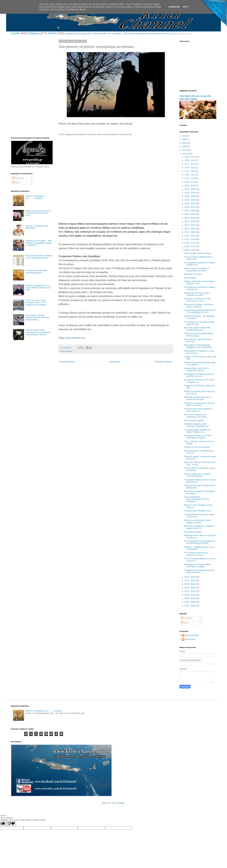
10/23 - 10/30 (190, 189)
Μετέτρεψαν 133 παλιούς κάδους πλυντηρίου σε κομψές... (197, 565)
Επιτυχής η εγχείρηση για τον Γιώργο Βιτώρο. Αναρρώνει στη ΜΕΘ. (38, 288)
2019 (185, 143)
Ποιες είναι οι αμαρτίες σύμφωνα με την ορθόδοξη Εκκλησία (39, 257)
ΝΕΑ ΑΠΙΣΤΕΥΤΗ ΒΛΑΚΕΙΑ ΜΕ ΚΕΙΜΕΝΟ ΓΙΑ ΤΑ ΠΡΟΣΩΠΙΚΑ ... (199, 346)
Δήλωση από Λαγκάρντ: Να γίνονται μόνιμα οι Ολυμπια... (199, 306)
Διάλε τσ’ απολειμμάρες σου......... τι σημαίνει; (35, 197)
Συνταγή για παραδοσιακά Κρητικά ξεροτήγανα (36, 272)
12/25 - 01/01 (190, 157)
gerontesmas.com (75, 338)
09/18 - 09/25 (190, 207)
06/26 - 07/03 (190, 250)
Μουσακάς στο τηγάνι (193, 274)
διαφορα (34, 33)
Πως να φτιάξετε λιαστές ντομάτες (198, 253)
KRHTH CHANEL (192, 635)
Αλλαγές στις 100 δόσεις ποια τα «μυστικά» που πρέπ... (197, 294)
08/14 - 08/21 (190, 225)
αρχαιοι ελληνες (172, 34)
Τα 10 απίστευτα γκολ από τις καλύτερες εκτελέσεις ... (196, 554)
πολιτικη (96, 33)
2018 (185, 147)
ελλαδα (15, 33)
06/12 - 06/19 (190, 581)
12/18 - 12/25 (190, 160)
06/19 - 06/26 (190, 577)
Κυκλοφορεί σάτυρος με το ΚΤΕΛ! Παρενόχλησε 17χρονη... (198, 437)
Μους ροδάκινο (190, 278)
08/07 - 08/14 (190, 229)
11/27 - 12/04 (190, 171)
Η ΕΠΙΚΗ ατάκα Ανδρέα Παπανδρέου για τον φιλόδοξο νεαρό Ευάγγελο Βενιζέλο (38, 332)
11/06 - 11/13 (190, 182)
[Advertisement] (116, 157)
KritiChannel (190, 639)
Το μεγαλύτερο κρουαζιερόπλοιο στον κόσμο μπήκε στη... (199, 571)
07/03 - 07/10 (190, 247)
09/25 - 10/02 (190, 203)
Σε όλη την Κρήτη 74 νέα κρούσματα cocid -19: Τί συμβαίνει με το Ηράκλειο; (36, 303)
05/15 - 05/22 (190, 595)
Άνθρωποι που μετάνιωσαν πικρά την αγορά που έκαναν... (199, 404)
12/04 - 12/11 (190, 168)
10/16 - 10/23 (190, 193)
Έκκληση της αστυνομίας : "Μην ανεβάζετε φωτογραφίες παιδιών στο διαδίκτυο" (39, 243)
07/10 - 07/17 (190, 243)
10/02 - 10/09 (190, 200)
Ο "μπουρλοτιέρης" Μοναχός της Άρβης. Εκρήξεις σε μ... (197, 431)
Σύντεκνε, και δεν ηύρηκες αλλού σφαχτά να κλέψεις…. (197, 521)
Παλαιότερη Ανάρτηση (163, 362)
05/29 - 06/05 (190, 588)
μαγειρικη (69, 33)
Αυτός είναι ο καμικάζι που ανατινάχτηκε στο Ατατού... (196, 416)
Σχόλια (16, 183)
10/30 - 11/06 (190, 186)
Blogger (121, 803)
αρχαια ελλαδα (146, 34)
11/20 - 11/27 (190, 175)
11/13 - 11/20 (190, 178)
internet (159, 34)
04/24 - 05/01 (190, 606)
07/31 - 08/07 (190, 232)
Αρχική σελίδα (114, 362)
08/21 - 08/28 (190, 221)
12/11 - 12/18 (190, 164)
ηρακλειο (132, 34)
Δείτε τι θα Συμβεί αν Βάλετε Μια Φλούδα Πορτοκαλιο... (197, 329)
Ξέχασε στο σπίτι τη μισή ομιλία (197, 447)
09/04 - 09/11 (190, 214)
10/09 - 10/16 (190, 196)
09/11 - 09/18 (190, 211)
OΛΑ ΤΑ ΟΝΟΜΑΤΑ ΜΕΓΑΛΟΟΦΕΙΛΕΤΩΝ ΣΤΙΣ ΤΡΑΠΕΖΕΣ (197, 499)
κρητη (83, 33)
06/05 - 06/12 (190, 584)
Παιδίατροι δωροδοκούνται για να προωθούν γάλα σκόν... (198, 398)
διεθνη (52, 33)
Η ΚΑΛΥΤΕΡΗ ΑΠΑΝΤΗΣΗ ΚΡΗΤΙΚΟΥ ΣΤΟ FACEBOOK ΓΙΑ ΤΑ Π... (200, 311)
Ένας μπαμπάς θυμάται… (195, 420)
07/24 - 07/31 (190, 236)
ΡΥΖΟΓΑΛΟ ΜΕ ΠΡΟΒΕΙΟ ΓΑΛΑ (198, 511)
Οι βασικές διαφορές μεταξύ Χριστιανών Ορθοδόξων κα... (197, 425)
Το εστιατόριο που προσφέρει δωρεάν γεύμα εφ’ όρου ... (199, 323)
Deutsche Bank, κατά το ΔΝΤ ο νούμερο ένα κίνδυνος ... (197, 369)
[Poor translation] (11, 824)
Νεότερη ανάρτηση (67, 362)
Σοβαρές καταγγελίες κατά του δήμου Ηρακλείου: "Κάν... (199, 282)
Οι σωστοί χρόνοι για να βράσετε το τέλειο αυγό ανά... (199, 410)
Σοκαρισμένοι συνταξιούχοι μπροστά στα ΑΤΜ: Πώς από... (199, 375)
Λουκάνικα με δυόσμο (193, 532)
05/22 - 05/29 (190, 591)
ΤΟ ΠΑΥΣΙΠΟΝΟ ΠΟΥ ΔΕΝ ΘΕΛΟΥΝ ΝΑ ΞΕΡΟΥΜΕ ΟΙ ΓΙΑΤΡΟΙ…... (199, 542)
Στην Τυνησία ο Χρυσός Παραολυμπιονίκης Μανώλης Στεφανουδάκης (37, 317)
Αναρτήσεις (18, 178)
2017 (185, 150)
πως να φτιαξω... (115, 33)
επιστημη (185, 34)
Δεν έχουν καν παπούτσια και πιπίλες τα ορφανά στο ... (199, 381)
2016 (185, 154)
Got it (186, 7)
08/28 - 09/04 (190, 218)
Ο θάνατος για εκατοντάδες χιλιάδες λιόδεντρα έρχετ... (199, 335)
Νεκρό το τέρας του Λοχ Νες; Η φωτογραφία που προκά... (197, 270)
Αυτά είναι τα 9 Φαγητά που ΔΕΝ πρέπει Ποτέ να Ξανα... (197, 300)
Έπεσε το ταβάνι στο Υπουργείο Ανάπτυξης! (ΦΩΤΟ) (197, 475)
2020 (185, 139)
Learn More (174, 7)
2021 (185, 136)
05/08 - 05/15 (190, 598)
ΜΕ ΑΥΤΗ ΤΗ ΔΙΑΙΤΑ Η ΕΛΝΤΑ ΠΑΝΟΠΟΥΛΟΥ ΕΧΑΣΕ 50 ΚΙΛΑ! (38, 213)
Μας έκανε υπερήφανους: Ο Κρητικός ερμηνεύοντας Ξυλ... (199, 527)
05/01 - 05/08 (190, 602)
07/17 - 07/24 (190, 239)
